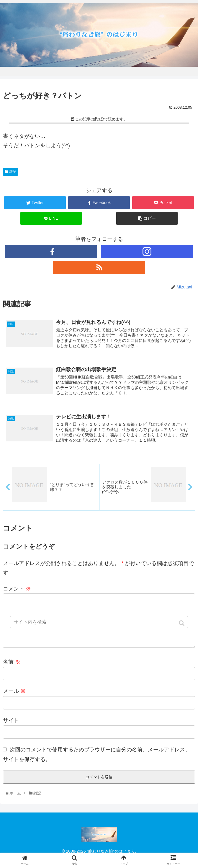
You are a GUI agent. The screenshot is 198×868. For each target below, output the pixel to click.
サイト (11, 731)
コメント (17, 590)
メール (14, 702)
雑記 (13, 172)
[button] (182, 623)
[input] (99, 622)
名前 (12, 673)
